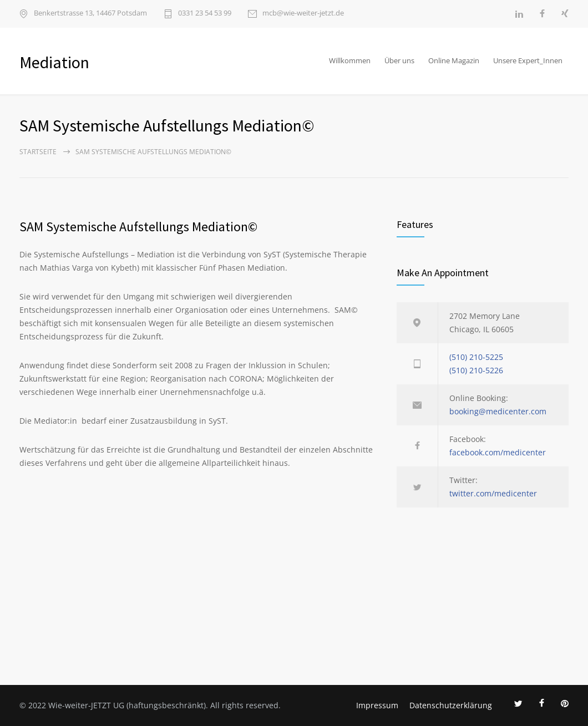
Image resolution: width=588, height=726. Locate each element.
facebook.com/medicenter (498, 452)
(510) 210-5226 (476, 370)
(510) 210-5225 (476, 357)
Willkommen (350, 60)
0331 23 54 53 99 (205, 14)
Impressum (377, 705)
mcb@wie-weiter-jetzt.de (303, 14)
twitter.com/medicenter (493, 493)
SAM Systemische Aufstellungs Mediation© (138, 227)
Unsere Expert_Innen (528, 60)
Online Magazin (454, 60)
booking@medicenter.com (498, 411)
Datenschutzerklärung (451, 705)
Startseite (38, 152)
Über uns (399, 60)
